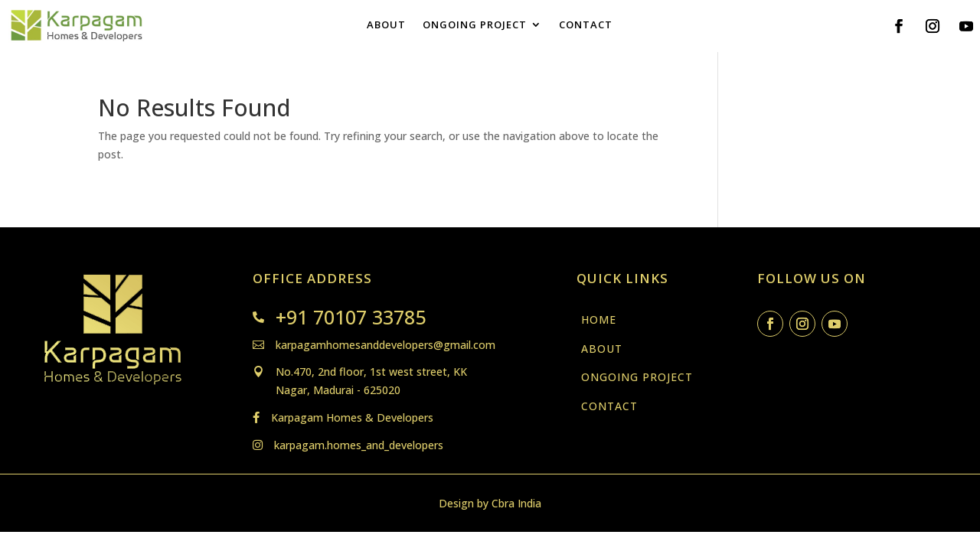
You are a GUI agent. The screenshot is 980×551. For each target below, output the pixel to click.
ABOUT (386, 25)
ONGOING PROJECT (475, 25)
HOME (599, 320)
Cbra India (516, 503)
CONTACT (586, 25)
